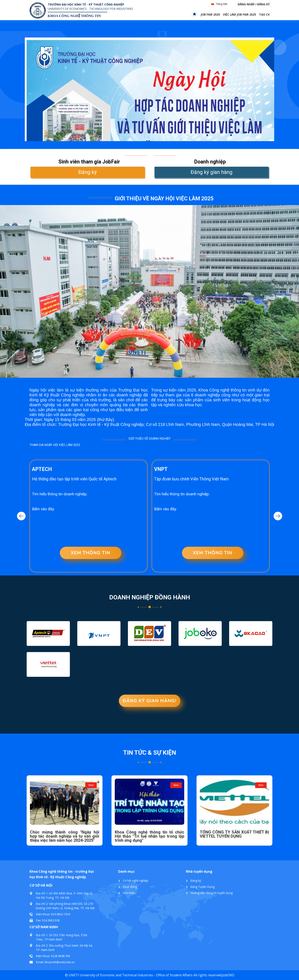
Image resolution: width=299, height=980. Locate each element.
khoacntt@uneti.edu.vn (60, 962)
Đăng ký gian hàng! (149, 701)
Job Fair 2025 (210, 14)
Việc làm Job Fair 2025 (239, 14)
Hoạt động (130, 887)
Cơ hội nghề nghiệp (135, 881)
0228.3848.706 (60, 956)
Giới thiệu (129, 893)
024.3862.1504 (60, 914)
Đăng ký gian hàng (211, 172)
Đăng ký (88, 172)
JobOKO (228, 975)
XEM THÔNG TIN (90, 553)
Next (278, 516)
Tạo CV (264, 14)
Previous (21, 516)
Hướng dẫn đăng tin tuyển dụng (211, 893)
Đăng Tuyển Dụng (202, 887)
